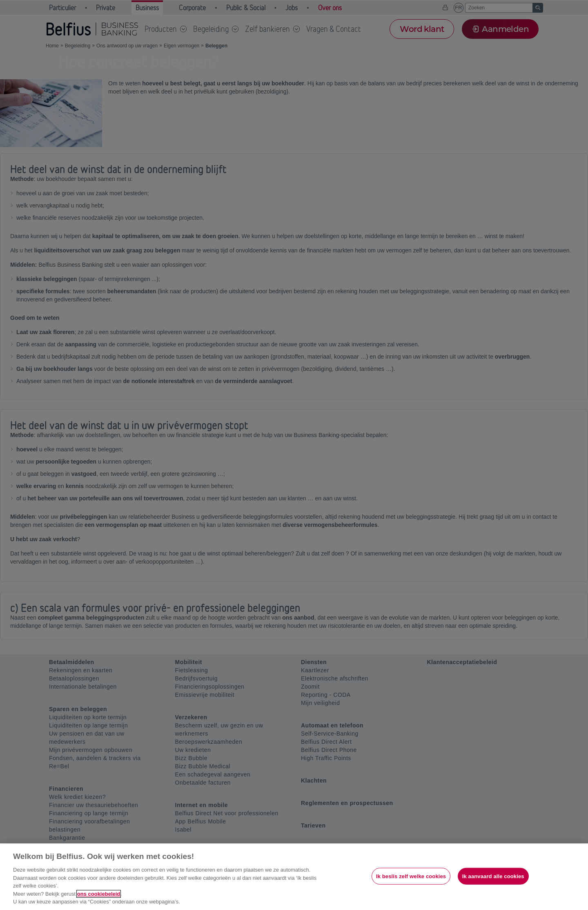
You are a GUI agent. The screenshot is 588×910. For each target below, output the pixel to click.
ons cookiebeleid (99, 894)
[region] (294, 877)
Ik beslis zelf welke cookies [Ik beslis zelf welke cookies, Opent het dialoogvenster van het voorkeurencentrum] (411, 876)
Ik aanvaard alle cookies (493, 876)
